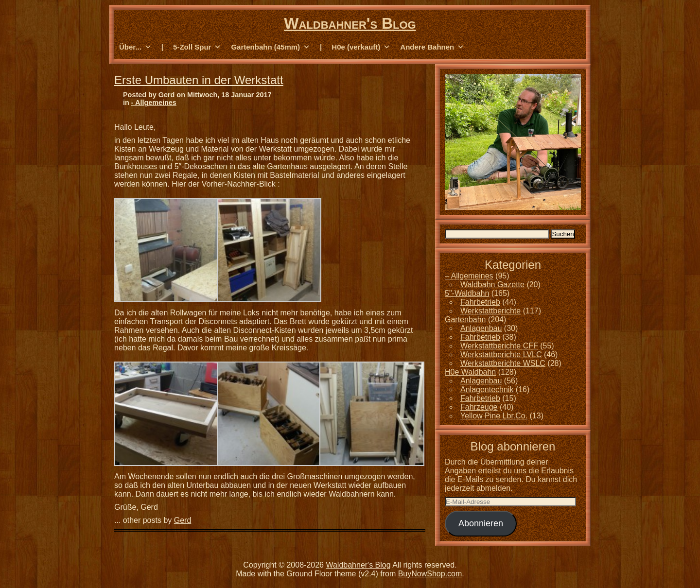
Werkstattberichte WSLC (503, 363)
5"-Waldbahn (467, 293)
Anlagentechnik (487, 389)
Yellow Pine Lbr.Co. (494, 416)
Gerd (183, 520)
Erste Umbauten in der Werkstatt (199, 80)
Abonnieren (481, 523)
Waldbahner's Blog (350, 23)
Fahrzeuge (479, 407)
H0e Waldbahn (470, 372)
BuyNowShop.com (430, 574)
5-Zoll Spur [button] (197, 47)
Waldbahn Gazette (492, 285)
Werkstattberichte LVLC (501, 355)
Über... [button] (135, 47)
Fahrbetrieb (480, 302)
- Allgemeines (154, 103)
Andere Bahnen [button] (432, 47)
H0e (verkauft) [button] (361, 47)
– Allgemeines (469, 276)
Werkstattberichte (490, 311)
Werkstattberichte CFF (499, 346)
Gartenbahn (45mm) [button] (271, 47)
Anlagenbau (481, 328)
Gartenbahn (465, 320)
